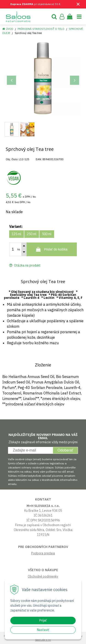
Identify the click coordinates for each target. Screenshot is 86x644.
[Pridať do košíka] (52, 249)
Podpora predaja (43, 553)
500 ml (47, 234)
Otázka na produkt (25, 265)
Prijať (43, 620)
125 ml (17, 234)
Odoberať (65, 450)
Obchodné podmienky (43, 576)
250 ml (32, 234)
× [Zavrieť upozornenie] (78, 4)
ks (19, 249)
